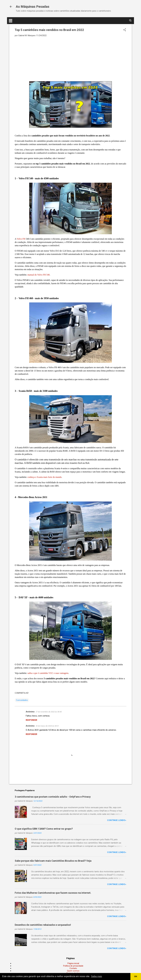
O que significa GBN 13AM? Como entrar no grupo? (44, 829)
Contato (73, 968)
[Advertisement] (70, 59)
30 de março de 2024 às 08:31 (47, 726)
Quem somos (73, 971)
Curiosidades (22, 700)
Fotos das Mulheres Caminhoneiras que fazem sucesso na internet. (53, 893)
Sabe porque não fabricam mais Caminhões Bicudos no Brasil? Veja (53, 861)
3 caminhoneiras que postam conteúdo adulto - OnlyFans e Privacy (53, 797)
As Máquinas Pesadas (33, 7)
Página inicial (73, 963)
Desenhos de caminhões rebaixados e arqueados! (43, 925)
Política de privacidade (73, 966)
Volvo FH (21, 239)
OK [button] (136, 976)
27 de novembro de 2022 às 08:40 (49, 712)
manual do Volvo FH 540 (38, 275)
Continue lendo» (117, 820)
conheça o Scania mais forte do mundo (44, 477)
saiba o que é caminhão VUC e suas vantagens (48, 673)
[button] (125, 30)
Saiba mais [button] (96, 976)
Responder (31, 720)
